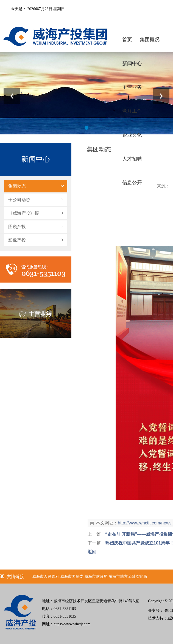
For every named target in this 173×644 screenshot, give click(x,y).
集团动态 (17, 186)
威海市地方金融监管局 (128, 577)
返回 (92, 552)
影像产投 (17, 240)
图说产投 (17, 227)
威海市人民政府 (46, 577)
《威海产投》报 (24, 213)
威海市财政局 (96, 577)
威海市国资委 (72, 577)
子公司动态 (19, 200)
